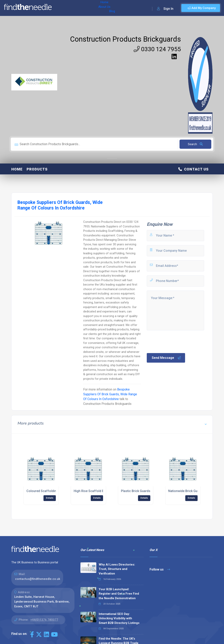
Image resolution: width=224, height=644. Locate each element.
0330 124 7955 (157, 49)
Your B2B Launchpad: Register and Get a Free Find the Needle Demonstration (119, 594)
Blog (89, 8)
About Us (75, 8)
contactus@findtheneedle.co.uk (38, 579)
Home (60, 8)
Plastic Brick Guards (136, 491)
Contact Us (194, 169)
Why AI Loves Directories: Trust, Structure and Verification (117, 569)
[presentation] (176, 341)
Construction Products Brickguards (126, 39)
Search (195, 144)
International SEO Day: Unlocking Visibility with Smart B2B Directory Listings (119, 618)
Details (50, 498)
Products (37, 169)
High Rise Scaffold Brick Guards (97, 491)
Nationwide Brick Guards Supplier (192, 491)
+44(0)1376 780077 (44, 620)
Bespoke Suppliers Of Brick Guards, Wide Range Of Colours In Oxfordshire (110, 394)
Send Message (166, 358)
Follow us (160, 569)
